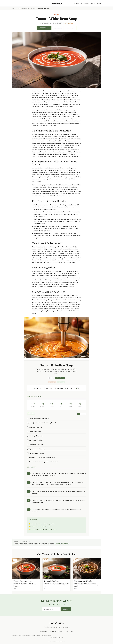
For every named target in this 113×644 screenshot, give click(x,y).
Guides (93, 3)
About (99, 3)
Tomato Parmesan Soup (22, 581)
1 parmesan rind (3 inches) (37, 449)
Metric (83, 414)
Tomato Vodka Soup (51, 581)
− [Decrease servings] (74, 388)
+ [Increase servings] (78, 388)
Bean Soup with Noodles (83, 581)
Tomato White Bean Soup (29, 8)
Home (13, 8)
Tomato (56, 15)
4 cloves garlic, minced (36, 436)
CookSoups (56, 3)
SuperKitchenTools (36, 636)
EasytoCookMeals (26, 636)
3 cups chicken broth (36, 427)
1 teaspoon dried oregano (37, 453)
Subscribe (66, 609)
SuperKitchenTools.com (62, 544)
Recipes (76, 3)
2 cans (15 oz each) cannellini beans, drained (42, 423)
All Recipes (43, 632)
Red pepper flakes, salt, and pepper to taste (42, 458)
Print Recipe (58, 28)
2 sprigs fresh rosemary (36, 445)
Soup (52, 382)
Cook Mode (71, 28)
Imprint (61, 638)
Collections (85, 3)
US (78, 414)
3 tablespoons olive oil (36, 440)
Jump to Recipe (44, 28)
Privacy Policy (54, 638)
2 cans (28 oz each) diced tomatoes (39, 419)
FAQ (72, 632)
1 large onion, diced (35, 432)
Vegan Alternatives (46, 636)
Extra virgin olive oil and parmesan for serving (43, 462)
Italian (61, 382)
